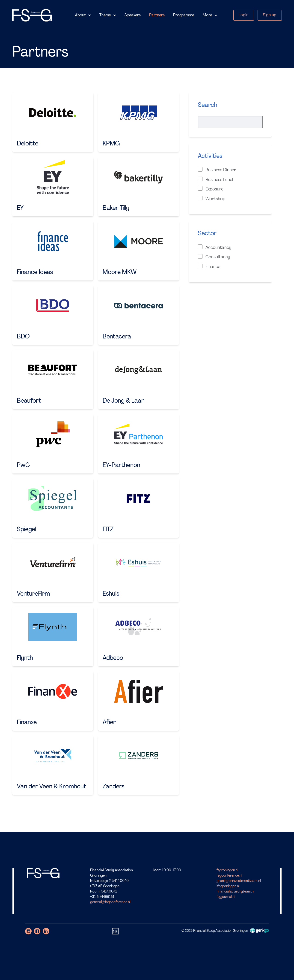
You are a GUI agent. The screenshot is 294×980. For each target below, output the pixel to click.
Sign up (270, 15)
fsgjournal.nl (226, 897)
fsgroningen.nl (227, 871)
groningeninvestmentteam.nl (239, 881)
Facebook (37, 931)
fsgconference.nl (229, 876)
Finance (209, 266)
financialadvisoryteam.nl (235, 892)
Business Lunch (216, 179)
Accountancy (215, 247)
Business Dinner (217, 170)
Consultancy (214, 257)
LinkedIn (46, 931)
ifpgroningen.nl (228, 886)
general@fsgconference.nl (110, 902)
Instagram (28, 931)
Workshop (212, 199)
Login (244, 15)
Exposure (211, 189)
